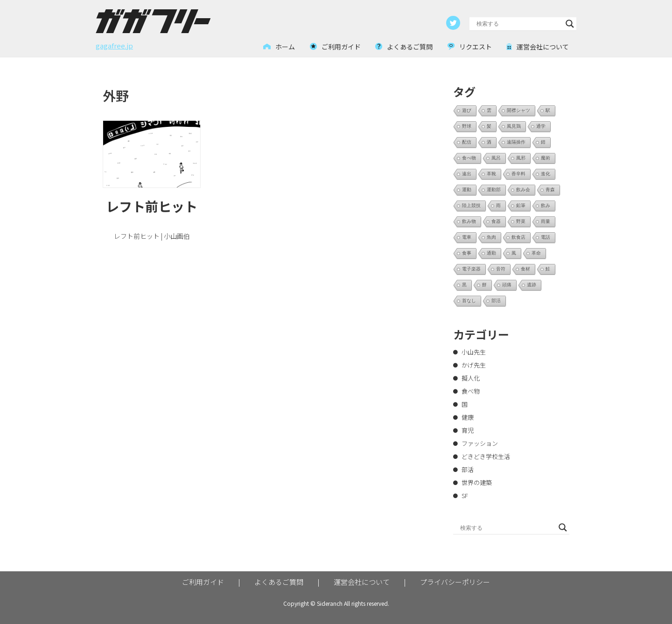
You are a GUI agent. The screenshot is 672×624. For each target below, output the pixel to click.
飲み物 (469, 221)
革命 (536, 253)
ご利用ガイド (203, 582)
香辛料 (518, 174)
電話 (546, 237)
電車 (467, 237)
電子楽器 (471, 269)
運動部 (494, 190)
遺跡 (532, 285)
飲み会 (523, 190)
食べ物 (469, 158)
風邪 (521, 158)
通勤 (491, 253)
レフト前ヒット (152, 206)
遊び (467, 110)
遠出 (467, 174)
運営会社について (362, 582)
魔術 (546, 158)
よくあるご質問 (279, 582)
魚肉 (491, 237)
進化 (546, 174)
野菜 (521, 221)
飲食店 (518, 237)
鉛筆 (521, 205)
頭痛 (507, 285)
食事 (467, 253)
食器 (496, 221)
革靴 (491, 174)
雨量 (546, 221)
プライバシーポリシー (455, 582)
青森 (550, 190)
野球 (467, 126)
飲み (546, 205)
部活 (496, 301)
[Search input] (519, 24)
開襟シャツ (518, 110)
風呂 (496, 158)
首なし (469, 301)
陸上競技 (471, 205)
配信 (467, 142)
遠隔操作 (516, 142)
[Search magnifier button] (570, 24)
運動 (467, 190)
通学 (541, 126)
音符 (501, 269)
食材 (525, 269)
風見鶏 (514, 126)
